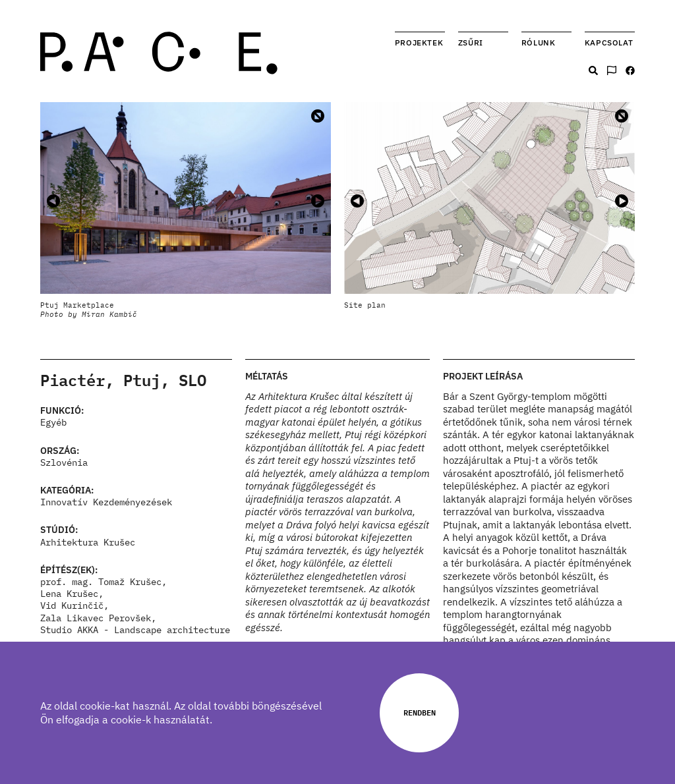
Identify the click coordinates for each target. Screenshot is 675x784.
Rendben (420, 712)
